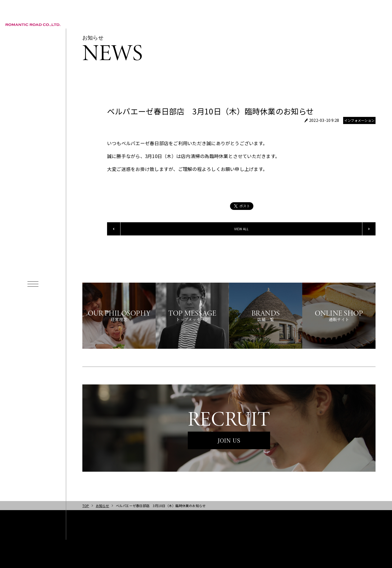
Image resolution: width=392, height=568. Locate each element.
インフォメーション (359, 120)
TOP (86, 506)
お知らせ (103, 506)
